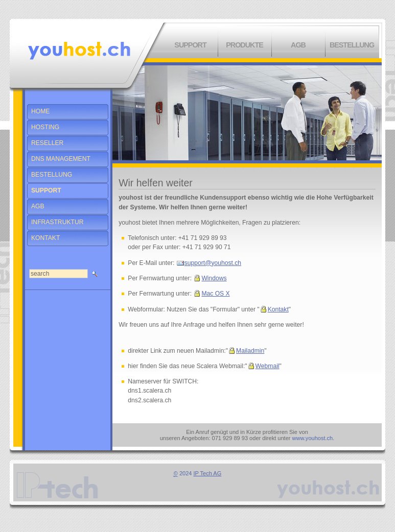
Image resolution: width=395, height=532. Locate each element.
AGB (298, 45)
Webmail (268, 366)
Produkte (245, 45)
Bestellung (352, 45)
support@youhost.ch (213, 263)
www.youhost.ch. (313, 438)
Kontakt (278, 309)
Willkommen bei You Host (79, 51)
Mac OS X (215, 294)
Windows (214, 278)
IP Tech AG (208, 473)
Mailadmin (250, 351)
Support (190, 45)
